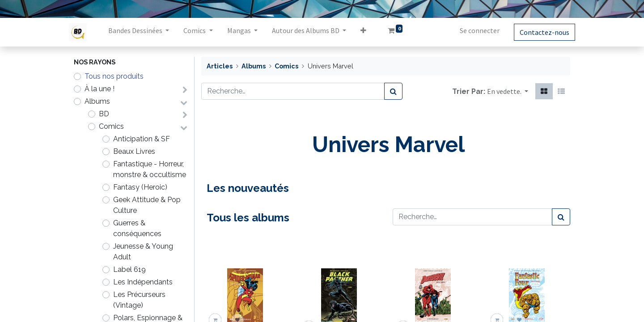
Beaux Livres (134, 151)
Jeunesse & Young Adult (143, 252)
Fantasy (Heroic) (140, 187)
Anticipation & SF (142, 139)
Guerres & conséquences (137, 228)
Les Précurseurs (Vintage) (139, 300)
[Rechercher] (393, 91)
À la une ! (100, 89)
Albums (97, 101)
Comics (111, 126)
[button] (368, 32)
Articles (220, 66)
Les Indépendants (143, 282)
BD (104, 114)
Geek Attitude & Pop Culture (147, 205)
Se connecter (475, 30)
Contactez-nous (540, 32)
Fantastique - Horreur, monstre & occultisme (150, 169)
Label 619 (129, 269)
